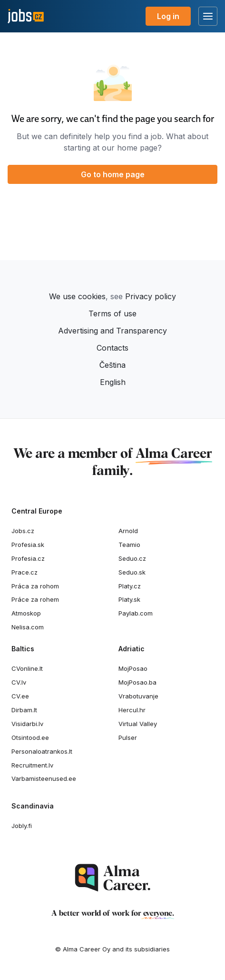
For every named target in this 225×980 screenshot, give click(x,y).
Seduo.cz (132, 558)
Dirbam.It (24, 710)
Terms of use (112, 313)
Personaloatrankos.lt (42, 751)
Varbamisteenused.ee (44, 778)
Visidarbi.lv (27, 724)
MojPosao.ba (137, 682)
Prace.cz (24, 572)
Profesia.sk (28, 545)
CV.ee (20, 696)
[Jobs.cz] (26, 16)
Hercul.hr (132, 710)
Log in (168, 16)
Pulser (128, 738)
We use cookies (77, 296)
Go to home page (113, 174)
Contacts (112, 348)
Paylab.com (136, 613)
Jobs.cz (23, 531)
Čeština (113, 365)
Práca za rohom (35, 586)
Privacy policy (151, 296)
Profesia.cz (28, 558)
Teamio (129, 545)
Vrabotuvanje (138, 696)
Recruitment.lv (32, 765)
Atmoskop (26, 613)
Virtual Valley (138, 724)
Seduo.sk (132, 572)
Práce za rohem (35, 599)
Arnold (128, 531)
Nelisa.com (28, 627)
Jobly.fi (22, 826)
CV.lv (19, 682)
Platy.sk (129, 599)
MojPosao (133, 668)
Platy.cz (130, 586)
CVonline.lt (27, 668)
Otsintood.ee (30, 738)
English (113, 382)
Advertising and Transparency (112, 331)
